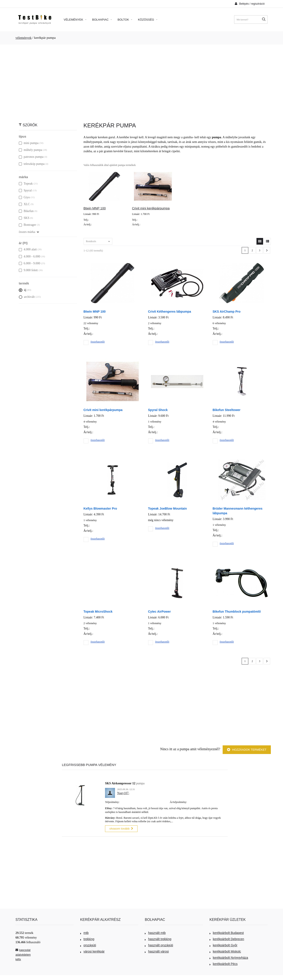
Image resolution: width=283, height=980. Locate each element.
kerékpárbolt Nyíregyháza (229, 957)
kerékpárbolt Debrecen (227, 938)
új (23, 290)
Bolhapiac (102, 20)
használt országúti (159, 945)
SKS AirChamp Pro (227, 312)
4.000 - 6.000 (30, 256)
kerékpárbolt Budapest (227, 932)
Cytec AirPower (160, 612)
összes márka (29, 232)
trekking (87, 938)
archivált (27, 297)
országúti (88, 945)
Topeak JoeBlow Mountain (168, 509)
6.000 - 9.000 (30, 263)
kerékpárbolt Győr (224, 945)
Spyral (25, 190)
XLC (24, 204)
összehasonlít (98, 342)
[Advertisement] (141, 81)
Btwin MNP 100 (95, 208)
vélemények (24, 38)
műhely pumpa (31, 150)
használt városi (157, 951)
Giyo (24, 197)
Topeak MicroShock (98, 612)
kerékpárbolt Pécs (224, 963)
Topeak (26, 184)
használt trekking (158, 938)
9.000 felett (28, 270)
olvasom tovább (121, 828)
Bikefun (26, 211)
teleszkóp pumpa (32, 164)
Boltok (125, 20)
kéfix (18, 959)
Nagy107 (123, 793)
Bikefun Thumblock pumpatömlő (237, 612)
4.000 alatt (28, 249)
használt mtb (155, 932)
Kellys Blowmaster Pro (100, 509)
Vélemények (75, 20)
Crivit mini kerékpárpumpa (151, 208)
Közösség (148, 20)
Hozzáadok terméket (247, 750)
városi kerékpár (93, 951)
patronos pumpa (31, 157)
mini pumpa (29, 143)
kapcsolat (23, 949)
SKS (24, 218)
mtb (84, 932)
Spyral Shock (158, 410)
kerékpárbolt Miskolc (225, 951)
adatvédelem (23, 954)
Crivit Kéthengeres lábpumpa (170, 312)
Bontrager (27, 225)
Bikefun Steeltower (227, 410)
